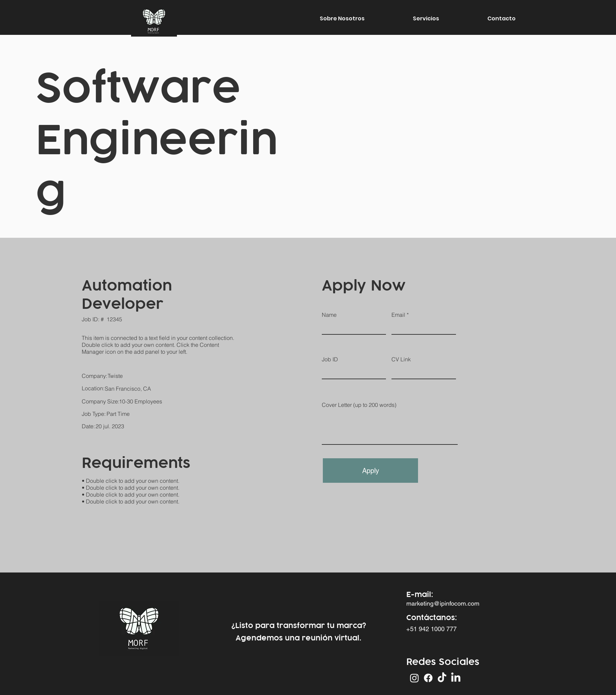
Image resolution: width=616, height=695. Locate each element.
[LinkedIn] (456, 678)
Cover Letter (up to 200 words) (359, 405)
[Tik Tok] (442, 678)
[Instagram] (414, 678)
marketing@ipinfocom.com (443, 603)
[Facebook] (428, 678)
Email (398, 315)
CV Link (401, 359)
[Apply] (370, 471)
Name (329, 315)
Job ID (330, 359)
